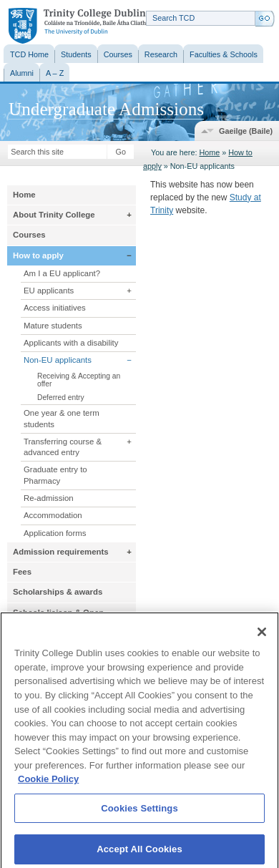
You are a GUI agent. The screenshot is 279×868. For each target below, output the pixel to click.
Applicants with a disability (71, 343)
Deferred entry (61, 398)
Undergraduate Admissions (106, 109)
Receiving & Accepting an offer (79, 380)
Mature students (53, 326)
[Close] (262, 638)
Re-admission (49, 498)
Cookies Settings (139, 813)
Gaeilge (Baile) (246, 131)
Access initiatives (55, 308)
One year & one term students (62, 418)
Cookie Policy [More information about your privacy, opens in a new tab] (48, 785)
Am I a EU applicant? (62, 273)
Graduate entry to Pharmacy (55, 475)
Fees (22, 572)
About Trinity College (54, 215)
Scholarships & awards (58, 592)
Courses (29, 235)
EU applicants (49, 291)
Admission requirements (61, 552)
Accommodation (53, 515)
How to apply (38, 255)
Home (209, 152)
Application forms (55, 533)
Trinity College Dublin (77, 26)
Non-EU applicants (58, 360)
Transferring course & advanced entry (63, 447)
